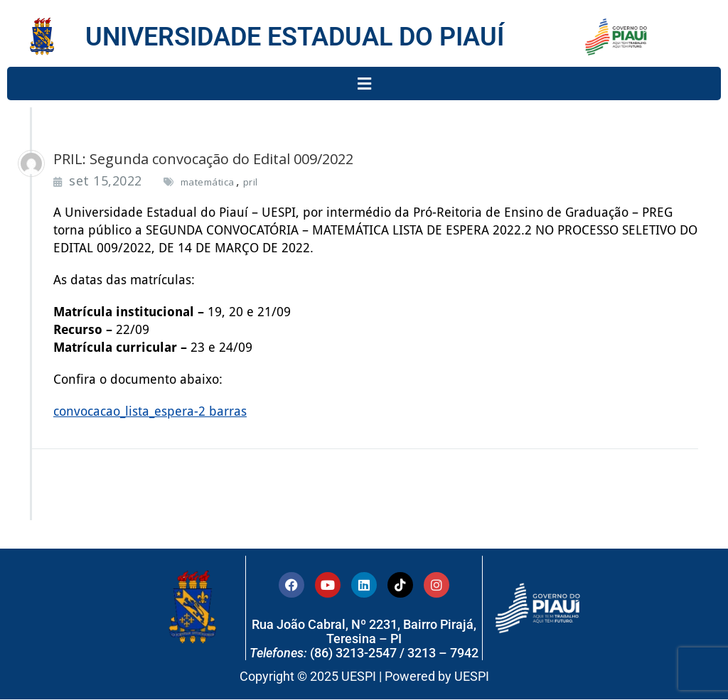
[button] (364, 84)
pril (251, 182)
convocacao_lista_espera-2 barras (150, 411)
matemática (208, 182)
